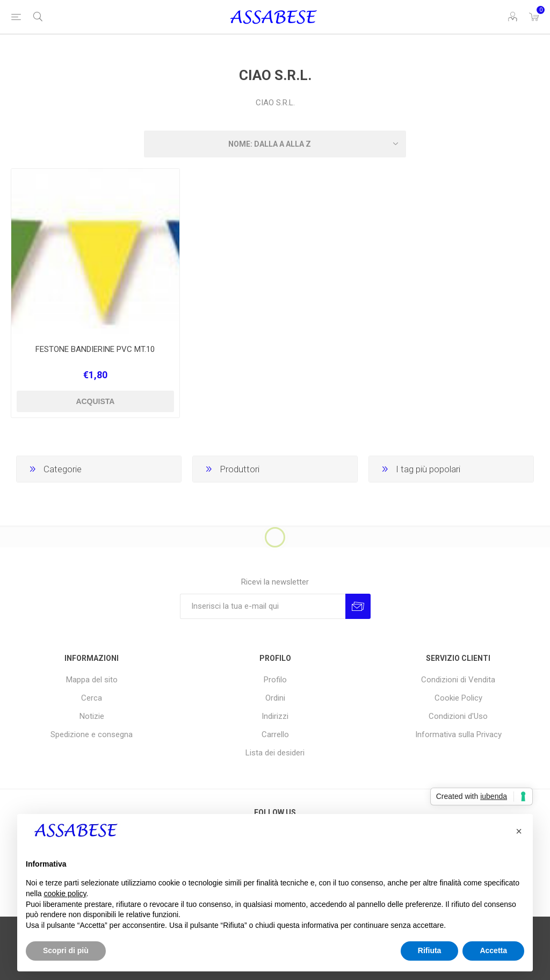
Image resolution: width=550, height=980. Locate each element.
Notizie (92, 716)
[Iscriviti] (263, 606)
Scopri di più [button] (66, 950)
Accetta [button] (493, 950)
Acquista (95, 401)
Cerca (92, 698)
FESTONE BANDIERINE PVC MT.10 (95, 349)
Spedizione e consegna (92, 734)
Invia (358, 606)
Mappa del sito (92, 680)
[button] (519, 831)
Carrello (275, 734)
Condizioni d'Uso (458, 716)
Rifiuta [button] (430, 950)
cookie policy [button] (65, 893)
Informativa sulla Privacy (458, 734)
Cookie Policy (458, 698)
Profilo (275, 680)
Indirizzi (275, 716)
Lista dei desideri (275, 753)
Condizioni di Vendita (458, 680)
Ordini (275, 698)
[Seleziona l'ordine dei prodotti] (275, 144)
